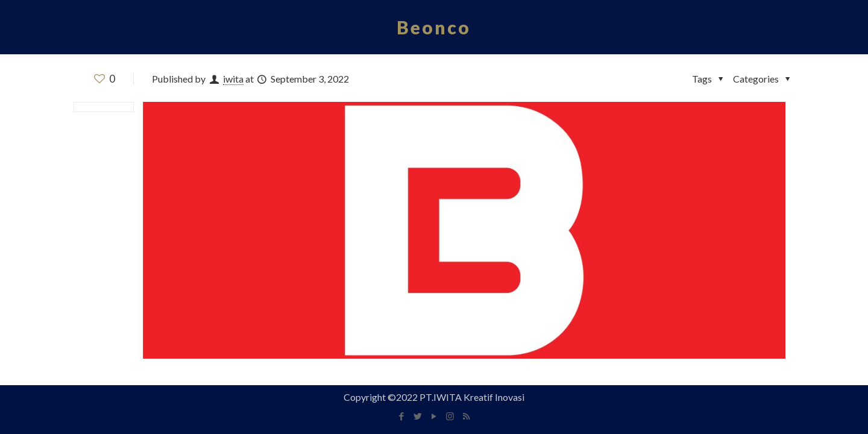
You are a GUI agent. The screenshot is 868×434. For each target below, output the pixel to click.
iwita (233, 79)
